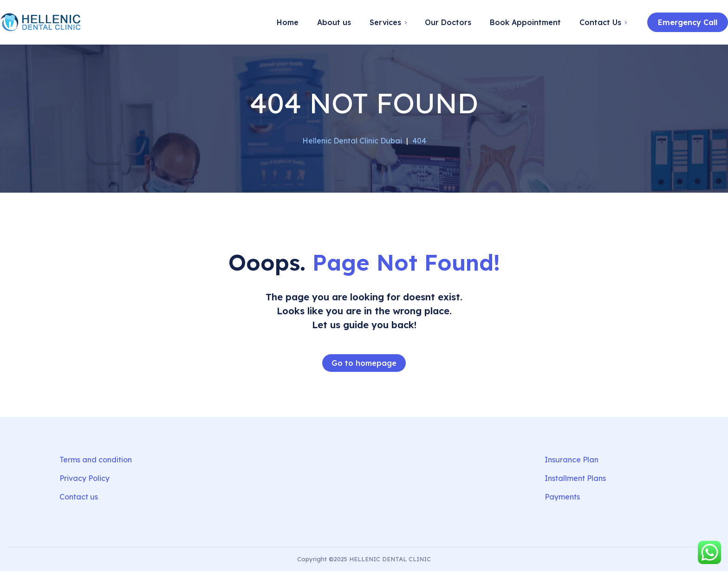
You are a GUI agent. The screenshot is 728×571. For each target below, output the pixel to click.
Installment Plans (575, 478)
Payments (562, 497)
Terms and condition (96, 460)
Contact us (79, 497)
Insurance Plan (572, 460)
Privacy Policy (84, 478)
